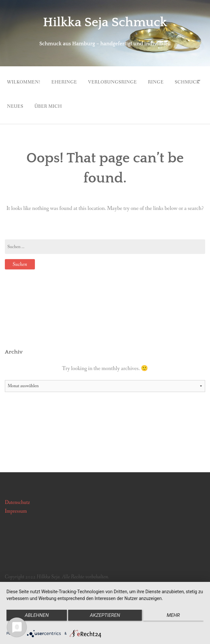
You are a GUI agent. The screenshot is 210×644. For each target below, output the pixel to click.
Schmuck (20, 102)
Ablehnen (36, 615)
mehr (174, 615)
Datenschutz (17, 496)
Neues (61, 102)
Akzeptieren (105, 615)
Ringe (164, 81)
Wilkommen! (24, 81)
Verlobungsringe (118, 81)
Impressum (16, 505)
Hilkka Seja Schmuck (105, 22)
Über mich (96, 102)
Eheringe (67, 81)
